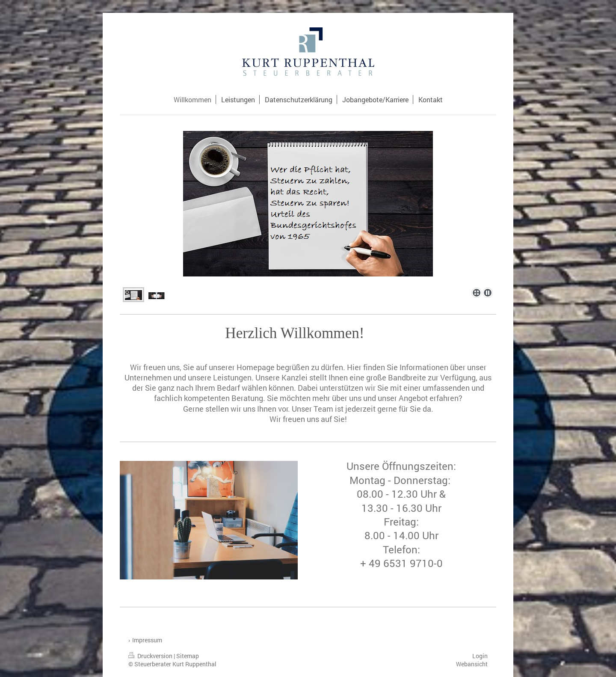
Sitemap (188, 656)
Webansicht (472, 664)
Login (480, 656)
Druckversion (151, 656)
